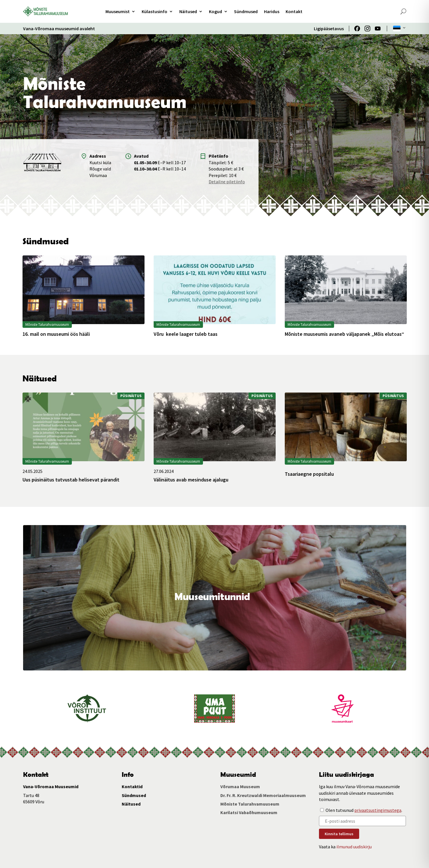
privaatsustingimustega (378, 810)
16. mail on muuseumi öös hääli (56, 334)
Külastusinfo (154, 11)
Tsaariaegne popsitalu (309, 474)
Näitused (188, 11)
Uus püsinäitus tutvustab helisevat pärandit (71, 480)
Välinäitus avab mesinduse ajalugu (191, 480)
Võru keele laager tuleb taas (186, 334)
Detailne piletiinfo (227, 182)
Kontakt (294, 11)
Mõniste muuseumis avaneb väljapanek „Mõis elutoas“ (344, 334)
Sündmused (246, 11)
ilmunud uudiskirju (354, 847)
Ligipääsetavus (329, 29)
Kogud (215, 11)
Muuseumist (118, 11)
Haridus (272, 11)
